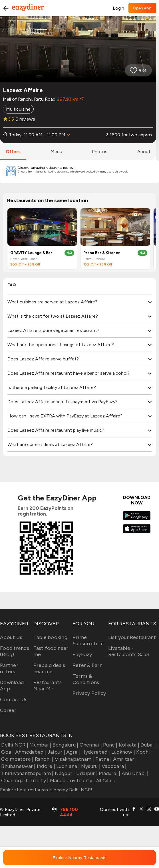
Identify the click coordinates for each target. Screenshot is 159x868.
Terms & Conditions (86, 679)
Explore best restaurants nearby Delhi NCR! (46, 790)
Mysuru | (90, 766)
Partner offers (9, 668)
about (144, 152)
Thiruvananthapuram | (27, 773)
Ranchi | (43, 759)
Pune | (110, 745)
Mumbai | (40, 745)
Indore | (45, 766)
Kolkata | (129, 745)
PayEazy (82, 654)
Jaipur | (56, 752)
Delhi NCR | (14, 745)
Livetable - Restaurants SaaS (129, 651)
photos (100, 152)
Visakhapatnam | (74, 759)
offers (13, 152)
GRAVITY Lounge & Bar (31, 253)
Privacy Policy (89, 693)
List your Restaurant (132, 637)
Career (8, 710)
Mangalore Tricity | (72, 780)
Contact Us (14, 699)
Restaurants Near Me (48, 686)
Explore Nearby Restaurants (79, 858)
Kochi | (144, 752)
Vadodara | (114, 766)
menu (56, 152)
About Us (11, 637)
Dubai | (148, 745)
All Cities (105, 781)
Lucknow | (123, 752)
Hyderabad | (95, 752)
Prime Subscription (88, 640)
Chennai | (90, 745)
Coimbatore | (17, 759)
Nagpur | (64, 773)
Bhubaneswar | (18, 766)
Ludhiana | (68, 766)
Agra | (73, 752)
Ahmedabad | (30, 752)
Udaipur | (86, 773)
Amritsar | (124, 759)
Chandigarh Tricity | (24, 780)
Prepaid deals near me (49, 668)
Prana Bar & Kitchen (102, 253)
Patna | (103, 759)
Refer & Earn (87, 665)
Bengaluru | (65, 745)
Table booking (50, 637)
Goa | (7, 752)
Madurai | (109, 773)
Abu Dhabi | (135, 773)
